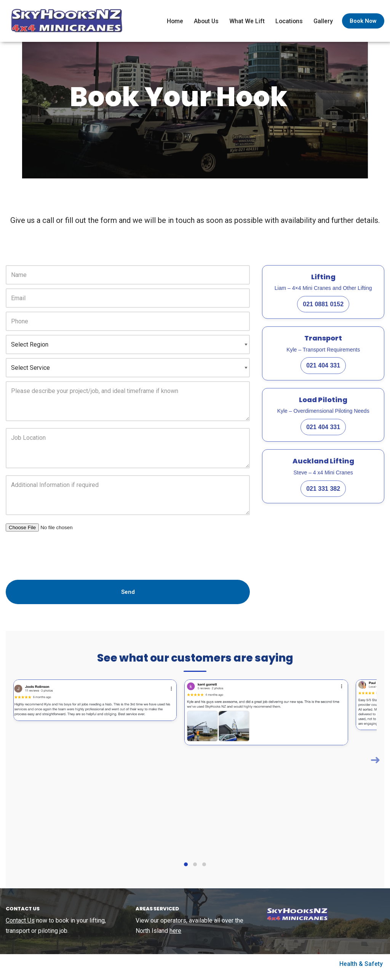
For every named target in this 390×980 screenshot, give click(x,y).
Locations (289, 21)
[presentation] (64, 557)
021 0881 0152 (323, 309)
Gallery (323, 21)
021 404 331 (323, 371)
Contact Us (20, 927)
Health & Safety (361, 970)
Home (173, 21)
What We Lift (246, 21)
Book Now (363, 21)
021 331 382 (323, 494)
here (175, 937)
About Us (205, 21)
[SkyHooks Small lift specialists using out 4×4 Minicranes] (65, 21)
